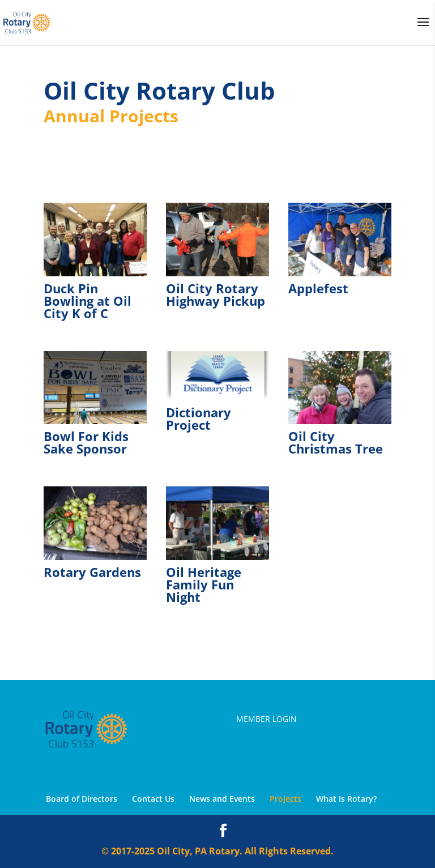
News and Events (222, 799)
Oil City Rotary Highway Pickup (216, 294)
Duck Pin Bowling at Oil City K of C (88, 301)
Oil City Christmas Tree (336, 442)
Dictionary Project (199, 418)
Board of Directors (82, 799)
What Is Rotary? (346, 799)
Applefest (318, 288)
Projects (285, 799)
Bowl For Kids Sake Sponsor (86, 442)
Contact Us (153, 799)
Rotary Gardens (92, 572)
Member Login (266, 719)
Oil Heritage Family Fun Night (204, 584)
